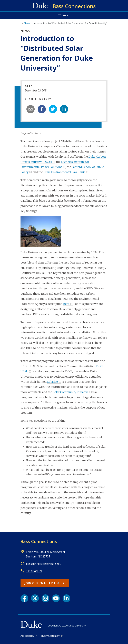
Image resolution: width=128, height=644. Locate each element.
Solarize (53, 382)
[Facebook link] (24, 598)
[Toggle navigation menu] (64, 15)
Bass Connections (39, 541)
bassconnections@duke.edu (44, 564)
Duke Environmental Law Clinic (64, 172)
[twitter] (53, 109)
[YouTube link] (56, 598)
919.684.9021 (34, 571)
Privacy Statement (50, 636)
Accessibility (27, 636)
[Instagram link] (45, 598)
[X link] (35, 598)
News (27, 23)
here (66, 304)
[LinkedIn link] (66, 598)
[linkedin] (64, 109)
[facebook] (42, 109)
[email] (31, 109)
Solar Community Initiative (71, 392)
